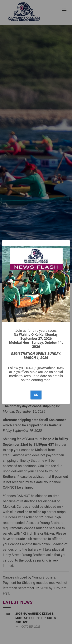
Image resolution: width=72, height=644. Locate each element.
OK (36, 395)
